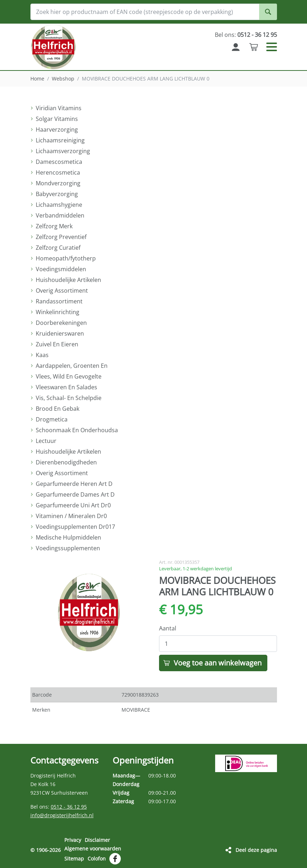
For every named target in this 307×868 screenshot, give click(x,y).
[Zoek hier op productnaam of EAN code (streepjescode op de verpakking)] (154, 12)
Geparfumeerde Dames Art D (75, 494)
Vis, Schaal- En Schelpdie (69, 398)
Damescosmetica (59, 162)
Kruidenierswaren (60, 333)
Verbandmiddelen (60, 215)
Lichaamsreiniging (60, 140)
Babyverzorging (57, 194)
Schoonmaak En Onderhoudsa (77, 430)
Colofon (97, 859)
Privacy (73, 840)
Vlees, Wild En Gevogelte (69, 376)
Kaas (42, 355)
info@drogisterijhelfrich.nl (62, 815)
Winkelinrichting (58, 312)
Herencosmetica (58, 172)
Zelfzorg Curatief (58, 248)
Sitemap (74, 859)
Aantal (168, 628)
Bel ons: (246, 35)
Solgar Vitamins (57, 119)
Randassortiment (59, 301)
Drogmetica (52, 419)
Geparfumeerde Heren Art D (74, 484)
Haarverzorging (57, 130)
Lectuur (46, 441)
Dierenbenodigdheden (66, 462)
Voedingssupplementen (68, 548)
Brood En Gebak (58, 409)
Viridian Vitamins (59, 108)
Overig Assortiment (62, 291)
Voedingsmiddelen (61, 269)
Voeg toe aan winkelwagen (218, 663)
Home (37, 79)
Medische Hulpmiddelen (68, 537)
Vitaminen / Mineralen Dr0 (71, 516)
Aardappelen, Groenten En (72, 366)
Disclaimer (97, 840)
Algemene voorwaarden (93, 849)
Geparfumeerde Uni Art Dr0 (73, 505)
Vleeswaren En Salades (66, 387)
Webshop (63, 79)
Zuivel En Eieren (57, 344)
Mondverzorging (58, 183)
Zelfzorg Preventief (61, 237)
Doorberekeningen (61, 323)
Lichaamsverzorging (63, 151)
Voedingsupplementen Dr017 (75, 527)
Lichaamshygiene (59, 205)
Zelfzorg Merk (54, 226)
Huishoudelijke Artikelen (68, 280)
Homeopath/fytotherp (66, 258)
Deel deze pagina (256, 850)
